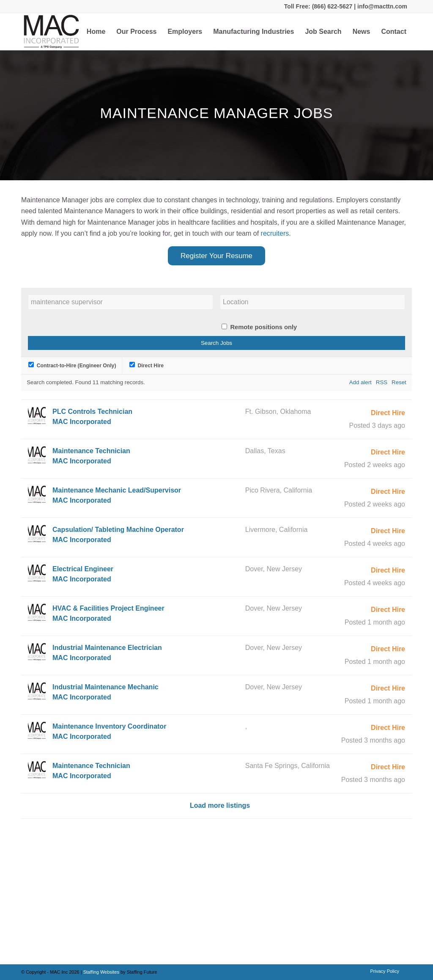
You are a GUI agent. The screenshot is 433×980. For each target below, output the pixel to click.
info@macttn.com (381, 6)
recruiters (275, 233)
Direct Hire (147, 366)
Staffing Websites (102, 972)
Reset (399, 382)
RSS (382, 382)
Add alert (360, 382)
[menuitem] (96, 32)
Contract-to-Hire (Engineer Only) (72, 366)
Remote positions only (263, 327)
